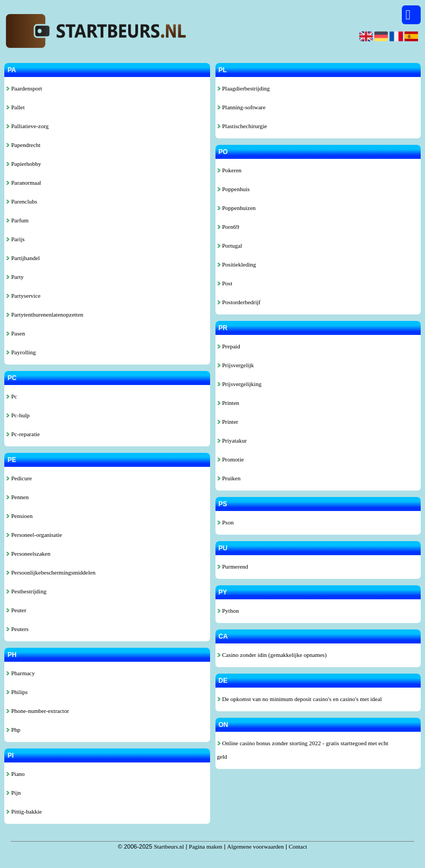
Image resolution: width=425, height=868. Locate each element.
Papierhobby (23, 164)
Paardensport (24, 88)
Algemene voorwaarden (256, 846)
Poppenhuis (234, 189)
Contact (298, 846)
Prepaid (229, 346)
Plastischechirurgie (242, 126)
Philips (17, 692)
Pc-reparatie (23, 434)
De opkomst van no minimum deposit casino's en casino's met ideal (299, 699)
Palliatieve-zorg (27, 126)
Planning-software (241, 107)
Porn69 (228, 227)
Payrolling (21, 352)
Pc (12, 396)
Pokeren (229, 170)
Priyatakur (232, 440)
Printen (228, 403)
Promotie (231, 459)
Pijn (13, 793)
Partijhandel (23, 258)
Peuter (16, 610)
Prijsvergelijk (236, 365)
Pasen (15, 333)
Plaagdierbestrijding (243, 88)
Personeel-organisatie (34, 535)
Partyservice (23, 296)
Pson (225, 522)
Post (225, 283)
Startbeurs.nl (169, 846)
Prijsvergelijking (239, 384)
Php (13, 730)
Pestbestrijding (26, 591)
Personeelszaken (28, 554)
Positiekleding (237, 264)
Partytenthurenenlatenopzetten (45, 314)
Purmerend (233, 566)
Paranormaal (23, 183)
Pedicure (19, 478)
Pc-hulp (18, 415)
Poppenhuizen (236, 208)
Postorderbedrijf (239, 302)
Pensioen (19, 516)
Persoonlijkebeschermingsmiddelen (51, 572)
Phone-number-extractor (37, 711)
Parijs (15, 239)
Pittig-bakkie (24, 811)
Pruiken (229, 478)
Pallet (15, 107)
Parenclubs (22, 201)
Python (228, 611)
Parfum (17, 220)
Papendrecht (23, 145)
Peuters (17, 629)
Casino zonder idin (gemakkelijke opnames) (272, 655)
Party (15, 277)
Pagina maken (206, 846)
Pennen (17, 497)
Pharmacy (20, 673)
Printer (228, 422)
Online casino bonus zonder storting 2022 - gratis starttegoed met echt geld (303, 750)
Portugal (230, 246)
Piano (15, 774)
